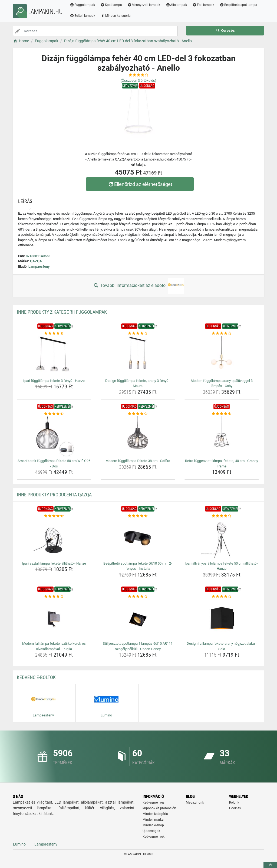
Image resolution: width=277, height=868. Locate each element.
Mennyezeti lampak (144, 5)
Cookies (235, 808)
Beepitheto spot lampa (238, 5)
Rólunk (234, 803)
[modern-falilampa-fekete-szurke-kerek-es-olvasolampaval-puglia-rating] (54, 597)
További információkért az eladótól (138, 286)
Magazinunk (195, 803)
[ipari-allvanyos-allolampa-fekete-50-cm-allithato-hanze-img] (222, 539)
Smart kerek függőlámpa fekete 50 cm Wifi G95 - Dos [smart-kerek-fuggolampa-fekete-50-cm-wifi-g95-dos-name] (54, 464)
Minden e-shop (153, 825)
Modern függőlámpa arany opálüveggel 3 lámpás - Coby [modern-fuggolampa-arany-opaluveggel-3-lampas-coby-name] (222, 383)
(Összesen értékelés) (138, 81)
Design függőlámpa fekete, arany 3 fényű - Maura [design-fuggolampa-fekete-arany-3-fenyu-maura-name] (138, 383)
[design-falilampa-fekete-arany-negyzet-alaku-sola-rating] (222, 597)
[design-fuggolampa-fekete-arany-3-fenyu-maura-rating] (138, 333)
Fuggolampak (82, 5)
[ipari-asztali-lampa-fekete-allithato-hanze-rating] (54, 516)
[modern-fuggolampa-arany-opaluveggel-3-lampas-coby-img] (222, 356)
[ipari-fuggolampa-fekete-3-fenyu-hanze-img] (54, 356)
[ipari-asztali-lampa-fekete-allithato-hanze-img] (54, 539)
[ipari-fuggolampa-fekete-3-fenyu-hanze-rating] (54, 333)
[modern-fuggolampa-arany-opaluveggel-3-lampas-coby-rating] (222, 333)
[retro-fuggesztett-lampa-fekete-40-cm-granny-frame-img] (222, 437)
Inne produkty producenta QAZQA (54, 495)
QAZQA (36, 261)
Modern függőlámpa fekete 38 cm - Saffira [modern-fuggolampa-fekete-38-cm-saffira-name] (138, 461)
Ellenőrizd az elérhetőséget (140, 184)
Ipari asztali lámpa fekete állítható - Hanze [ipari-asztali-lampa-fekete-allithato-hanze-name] (54, 563)
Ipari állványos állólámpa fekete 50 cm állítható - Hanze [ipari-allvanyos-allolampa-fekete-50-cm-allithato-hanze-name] (222, 566)
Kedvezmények (154, 837)
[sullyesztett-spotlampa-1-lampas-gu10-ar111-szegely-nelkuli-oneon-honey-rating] (138, 597)
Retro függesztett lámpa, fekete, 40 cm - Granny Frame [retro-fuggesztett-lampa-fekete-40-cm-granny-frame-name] (222, 464)
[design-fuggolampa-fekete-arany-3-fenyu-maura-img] (138, 356)
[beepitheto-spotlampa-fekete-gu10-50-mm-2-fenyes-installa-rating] (138, 516)
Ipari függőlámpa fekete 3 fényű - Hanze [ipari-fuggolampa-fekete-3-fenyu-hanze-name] (54, 381)
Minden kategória (116, 16)
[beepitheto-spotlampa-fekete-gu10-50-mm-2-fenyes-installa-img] (138, 539)
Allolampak (176, 5)
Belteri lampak (83, 16)
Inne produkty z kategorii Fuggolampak (62, 312)
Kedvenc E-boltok (36, 677)
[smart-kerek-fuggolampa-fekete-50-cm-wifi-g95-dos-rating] (54, 414)
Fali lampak (203, 5)
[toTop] (270, 865)
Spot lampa (111, 5)
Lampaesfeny (39, 266)
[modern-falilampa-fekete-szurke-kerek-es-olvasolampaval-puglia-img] (54, 619)
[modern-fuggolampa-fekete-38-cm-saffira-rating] (138, 414)
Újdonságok (151, 831)
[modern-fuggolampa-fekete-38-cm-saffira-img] (138, 437)
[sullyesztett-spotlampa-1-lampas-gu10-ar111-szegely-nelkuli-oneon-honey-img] (138, 619)
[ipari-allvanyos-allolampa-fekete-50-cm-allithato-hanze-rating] (222, 516)
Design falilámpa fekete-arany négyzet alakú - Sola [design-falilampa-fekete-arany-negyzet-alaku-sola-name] (222, 646)
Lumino (19, 844)
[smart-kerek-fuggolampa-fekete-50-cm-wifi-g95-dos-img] (54, 437)
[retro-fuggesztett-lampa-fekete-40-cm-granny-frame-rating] (222, 414)
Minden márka (153, 820)
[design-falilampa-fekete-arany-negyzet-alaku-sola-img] (222, 619)
